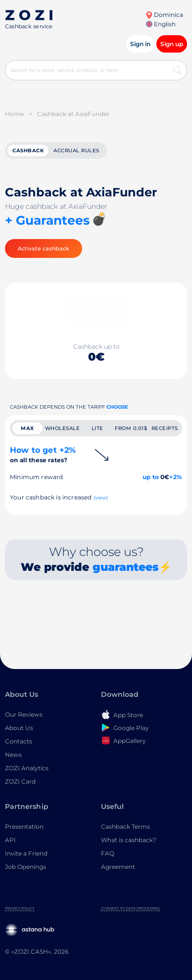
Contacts (19, 741)
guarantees (125, 567)
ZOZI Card (20, 781)
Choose (117, 407)
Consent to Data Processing (130, 908)
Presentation (24, 827)
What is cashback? (129, 840)
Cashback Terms (125, 827)
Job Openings (25, 867)
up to (151, 477)
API (10, 840)
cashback (28, 151)
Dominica (164, 15)
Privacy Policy (20, 908)
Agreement (118, 867)
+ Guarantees (47, 220)
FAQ (108, 853)
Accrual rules (76, 151)
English (161, 24)
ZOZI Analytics (27, 768)
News (13, 755)
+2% (176, 477)
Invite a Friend (26, 853)
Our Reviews (24, 714)
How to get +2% (43, 455)
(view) (101, 498)
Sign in (140, 44)
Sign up (172, 44)
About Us (19, 728)
